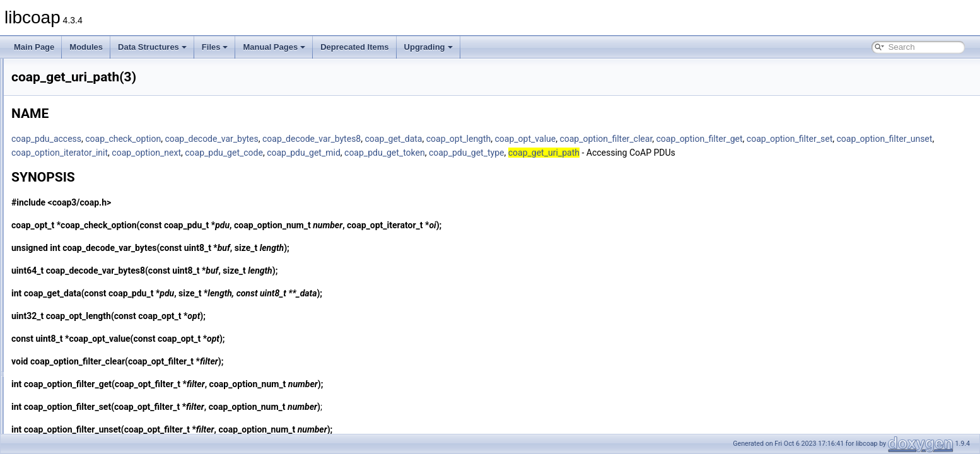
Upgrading (429, 47)
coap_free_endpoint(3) (80, 169)
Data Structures (152, 47)
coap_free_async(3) (75, 141)
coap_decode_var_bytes (369, 139)
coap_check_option (281, 139)
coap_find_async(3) (75, 100)
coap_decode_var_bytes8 (469, 139)
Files (215, 47)
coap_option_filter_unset (307, 153)
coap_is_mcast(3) (72, 419)
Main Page (34, 47)
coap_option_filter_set (212, 153)
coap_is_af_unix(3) (73, 391)
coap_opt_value (683, 139)
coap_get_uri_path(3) (78, 252)
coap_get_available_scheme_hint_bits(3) (110, 183)
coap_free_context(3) (77, 155)
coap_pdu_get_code (571, 153)
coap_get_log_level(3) (79, 224)
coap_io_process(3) (75, 363)
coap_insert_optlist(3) (78, 280)
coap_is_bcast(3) (70, 405)
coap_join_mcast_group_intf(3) (94, 433)
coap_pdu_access (204, 139)
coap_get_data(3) (71, 197)
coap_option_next (494, 153)
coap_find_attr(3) (70, 113)
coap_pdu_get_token (732, 153)
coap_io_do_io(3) (71, 308)
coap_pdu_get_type (814, 153)
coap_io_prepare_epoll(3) (85, 335)
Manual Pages (274, 47)
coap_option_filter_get (857, 139)
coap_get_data (551, 139)
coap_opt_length (616, 139)
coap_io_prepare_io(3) (80, 349)
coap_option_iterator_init (407, 153)
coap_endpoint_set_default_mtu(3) (100, 72)
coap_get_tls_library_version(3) (94, 238)
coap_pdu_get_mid (651, 153)
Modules (86, 47)
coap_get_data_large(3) (82, 211)
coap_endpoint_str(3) (77, 86)
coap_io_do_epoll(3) (76, 294)
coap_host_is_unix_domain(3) (92, 266)
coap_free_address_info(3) (87, 127)
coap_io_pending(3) (75, 322)
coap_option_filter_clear (763, 139)
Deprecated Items (354, 47)
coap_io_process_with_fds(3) (91, 377)
